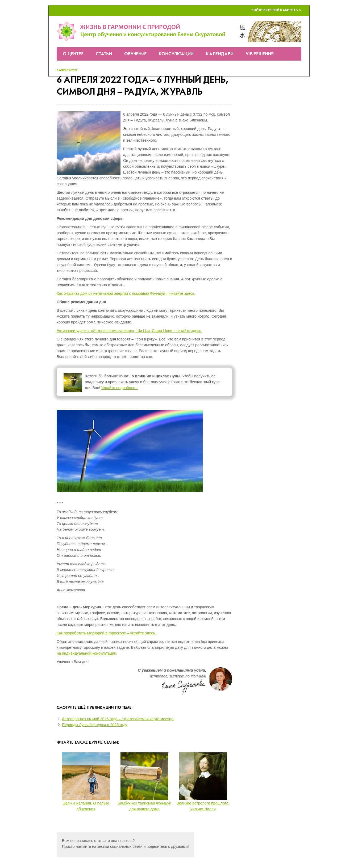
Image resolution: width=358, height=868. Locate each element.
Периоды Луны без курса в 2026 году (95, 725)
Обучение (135, 54)
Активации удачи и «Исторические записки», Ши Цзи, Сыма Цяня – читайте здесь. (129, 331)
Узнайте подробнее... (120, 388)
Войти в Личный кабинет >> (276, 10)
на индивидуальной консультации (86, 653)
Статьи (104, 54)
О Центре (73, 54)
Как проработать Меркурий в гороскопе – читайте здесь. (106, 633)
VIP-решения (260, 54)
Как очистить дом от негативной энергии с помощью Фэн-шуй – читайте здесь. (126, 293)
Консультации (176, 54)
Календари (220, 54)
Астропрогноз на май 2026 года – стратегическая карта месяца (118, 719)
